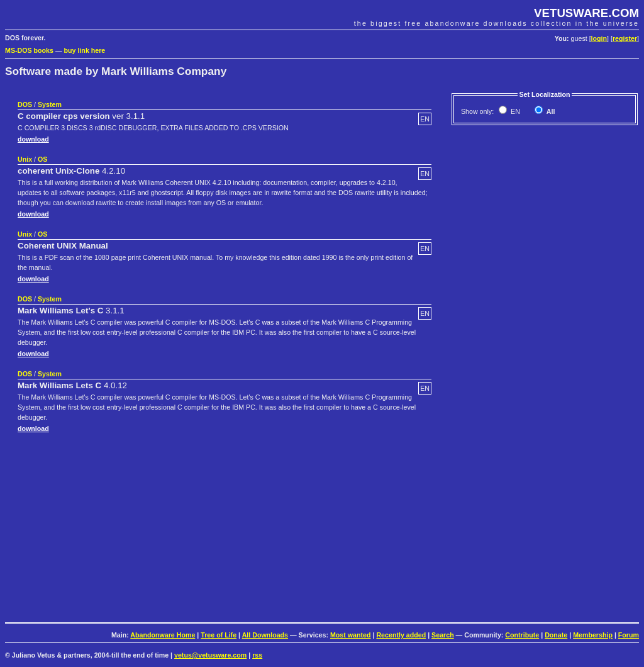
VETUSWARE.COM (586, 13)
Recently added (401, 635)
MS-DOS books (29, 50)
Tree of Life (219, 635)
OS (42, 159)
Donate (556, 635)
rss (257, 655)
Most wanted (351, 635)
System (50, 104)
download (33, 139)
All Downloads (265, 635)
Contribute (522, 635)
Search (443, 635)
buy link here (85, 50)
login (599, 38)
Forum (629, 635)
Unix (25, 159)
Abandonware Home (163, 635)
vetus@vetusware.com (210, 655)
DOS (25, 104)
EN (514, 111)
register (625, 38)
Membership (593, 635)
